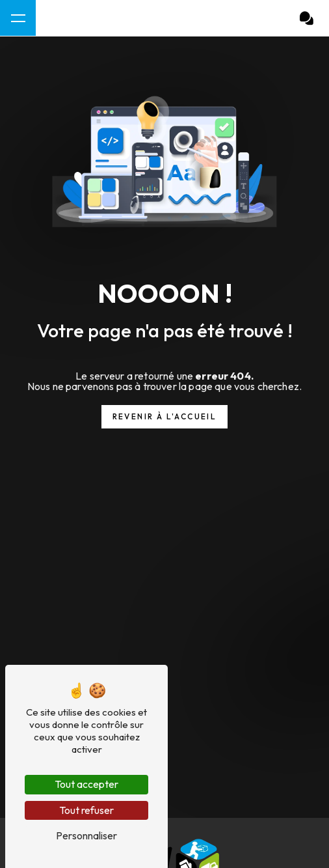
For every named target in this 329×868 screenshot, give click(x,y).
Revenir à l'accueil (165, 416)
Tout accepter (86, 784)
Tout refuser (86, 810)
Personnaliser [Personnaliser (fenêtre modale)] (86, 835)
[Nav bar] (18, 18)
